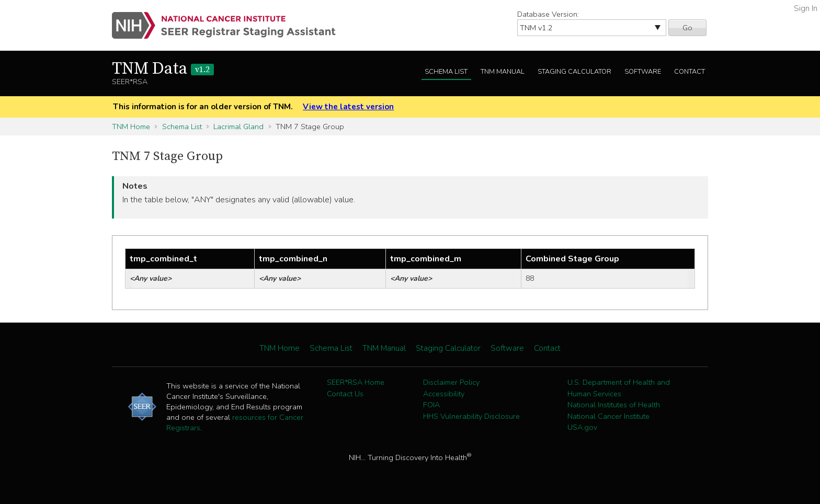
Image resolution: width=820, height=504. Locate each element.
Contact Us (345, 394)
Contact (690, 72)
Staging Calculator (574, 72)
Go (687, 28)
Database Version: (548, 14)
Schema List (446, 72)
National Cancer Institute (608, 416)
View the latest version (348, 107)
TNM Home (131, 127)
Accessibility (444, 394)
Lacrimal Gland (238, 127)
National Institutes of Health (614, 405)
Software (643, 72)
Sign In (806, 8)
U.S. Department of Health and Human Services (619, 388)
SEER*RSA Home (356, 382)
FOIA (431, 405)
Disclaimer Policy (451, 382)
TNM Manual (503, 72)
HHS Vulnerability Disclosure (471, 416)
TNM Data (163, 69)
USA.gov (582, 427)
